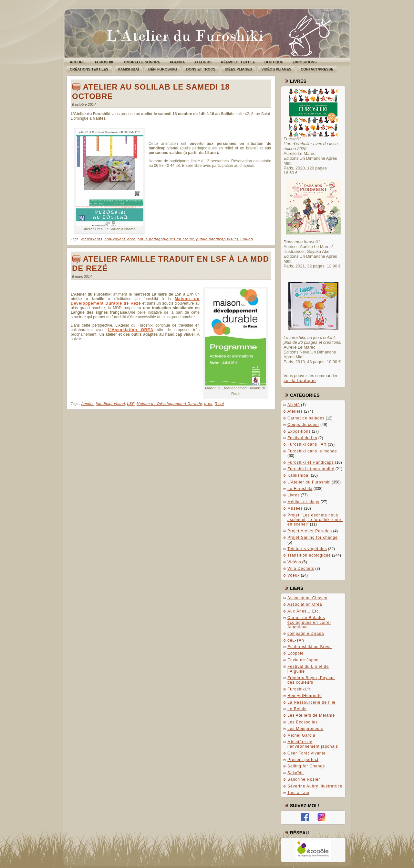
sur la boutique (300, 380)
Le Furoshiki (300, 489)
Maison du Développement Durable (169, 404)
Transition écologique (309, 555)
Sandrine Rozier (304, 779)
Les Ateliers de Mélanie (311, 715)
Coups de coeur (303, 425)
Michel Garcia (301, 735)
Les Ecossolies (303, 722)
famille (88, 404)
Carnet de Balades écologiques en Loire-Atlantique (309, 622)
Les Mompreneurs (305, 729)
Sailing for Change (306, 766)
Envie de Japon (303, 660)
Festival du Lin (302, 438)
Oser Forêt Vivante (307, 753)
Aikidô (294, 405)
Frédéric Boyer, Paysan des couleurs (311, 680)
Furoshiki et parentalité (311, 469)
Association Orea (305, 604)
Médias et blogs (303, 502)
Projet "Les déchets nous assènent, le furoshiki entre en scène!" (315, 520)
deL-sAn (296, 640)
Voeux (294, 575)
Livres (294, 495)
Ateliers (295, 411)
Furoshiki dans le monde (312, 451)
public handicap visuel (217, 239)
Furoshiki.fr (299, 689)
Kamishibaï (299, 475)
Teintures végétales (307, 549)
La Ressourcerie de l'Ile (311, 702)
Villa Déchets (301, 569)
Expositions (299, 431)
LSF (131, 404)
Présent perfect (303, 760)
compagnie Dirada (306, 634)
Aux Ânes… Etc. (304, 611)
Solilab (247, 239)
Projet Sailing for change (313, 537)
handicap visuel (111, 404)
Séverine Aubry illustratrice (315, 786)
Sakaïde (296, 773)
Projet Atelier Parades (310, 531)
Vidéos (294, 562)
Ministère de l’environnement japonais (313, 744)
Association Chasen (307, 598)
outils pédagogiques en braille (166, 239)
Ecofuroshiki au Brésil (310, 647)
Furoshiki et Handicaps (311, 462)
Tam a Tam (298, 793)
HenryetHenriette (305, 696)
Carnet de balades (306, 418)
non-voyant (115, 239)
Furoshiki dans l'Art (307, 444)
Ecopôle (295, 653)
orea (131, 239)
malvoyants (92, 239)
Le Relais (297, 709)
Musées (295, 508)
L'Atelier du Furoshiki (309, 482)
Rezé (220, 404)
